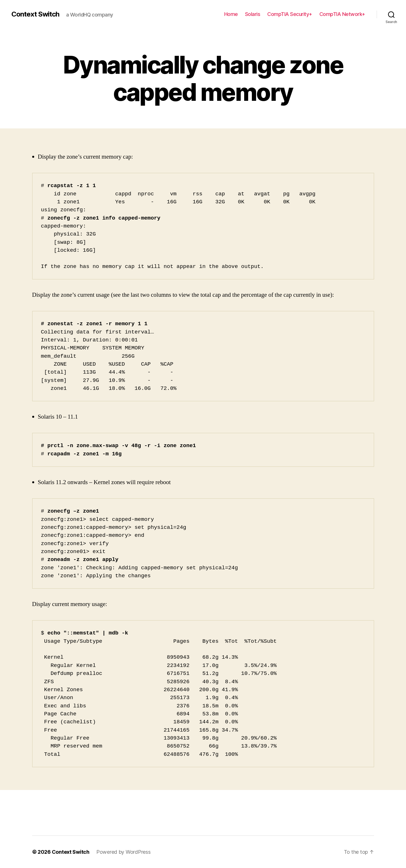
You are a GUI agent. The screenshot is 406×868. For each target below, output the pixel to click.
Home (231, 14)
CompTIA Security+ (290, 14)
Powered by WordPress (124, 852)
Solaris (253, 14)
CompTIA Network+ (342, 14)
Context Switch (35, 14)
